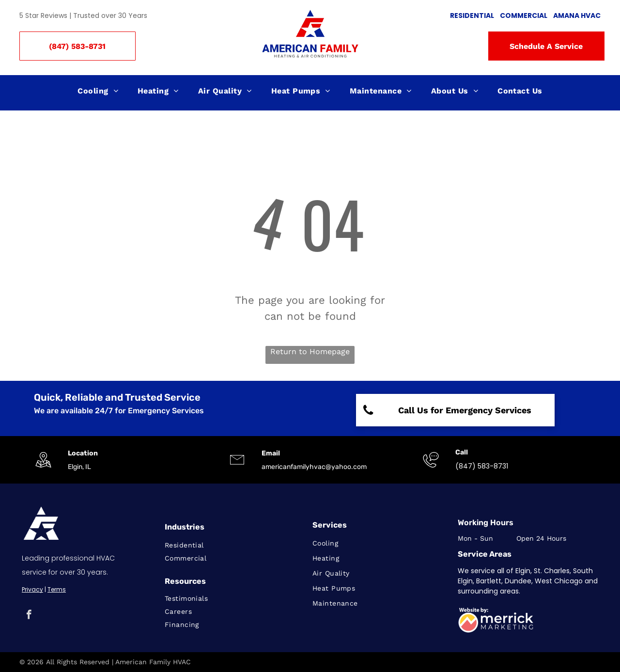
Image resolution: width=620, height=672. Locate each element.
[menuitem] (98, 91)
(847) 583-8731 (482, 466)
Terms (57, 589)
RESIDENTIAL (472, 16)
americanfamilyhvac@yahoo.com (314, 467)
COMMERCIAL (524, 16)
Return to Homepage (310, 352)
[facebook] (29, 616)
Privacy (32, 589)
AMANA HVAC (577, 16)
